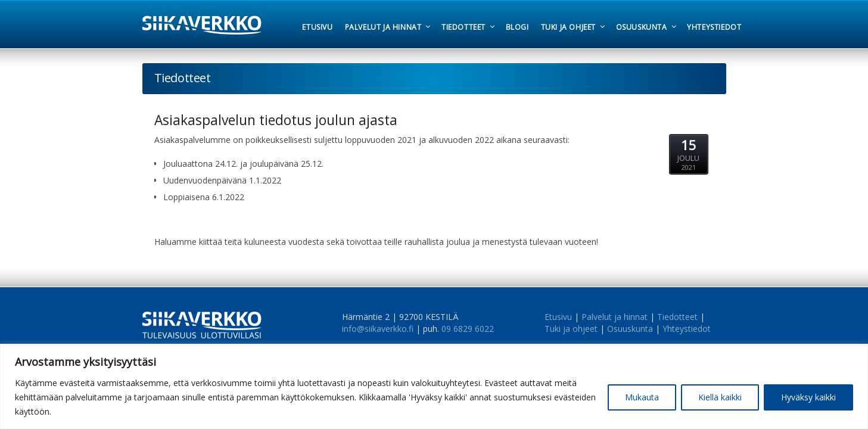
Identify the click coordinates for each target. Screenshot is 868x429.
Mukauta (642, 397)
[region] (434, 386)
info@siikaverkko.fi (378, 329)
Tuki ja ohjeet (571, 329)
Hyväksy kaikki (808, 397)
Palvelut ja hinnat (615, 317)
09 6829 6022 (468, 329)
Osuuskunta (630, 329)
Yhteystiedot (687, 329)
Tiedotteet (677, 317)
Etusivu (558, 317)
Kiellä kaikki (720, 397)
